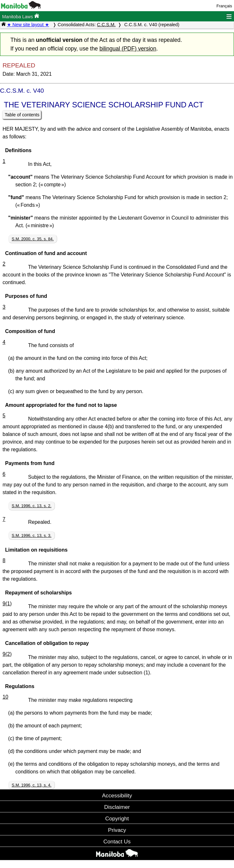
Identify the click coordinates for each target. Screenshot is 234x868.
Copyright (117, 818)
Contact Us (117, 841)
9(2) (7, 654)
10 (5, 697)
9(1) (7, 604)
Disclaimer (117, 807)
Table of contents (22, 115)
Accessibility (117, 795)
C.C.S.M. (106, 25)
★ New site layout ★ (28, 25)
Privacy (117, 830)
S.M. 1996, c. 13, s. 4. (32, 785)
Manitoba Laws (21, 16)
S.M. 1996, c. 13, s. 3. (32, 535)
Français (224, 6)
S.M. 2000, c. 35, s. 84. (33, 239)
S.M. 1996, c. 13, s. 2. (32, 506)
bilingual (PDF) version (128, 49)
